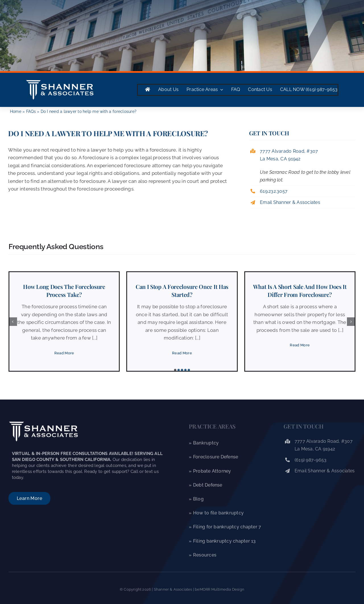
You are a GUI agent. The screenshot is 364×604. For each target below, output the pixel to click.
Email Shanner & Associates (290, 202)
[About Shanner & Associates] (29, 498)
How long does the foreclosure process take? (64, 290)
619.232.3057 (274, 191)
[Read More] (64, 353)
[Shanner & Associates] (60, 81)
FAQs (31, 111)
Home (16, 111)
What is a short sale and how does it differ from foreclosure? (300, 290)
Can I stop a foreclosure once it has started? (182, 290)
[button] (175, 370)
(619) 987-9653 (311, 460)
